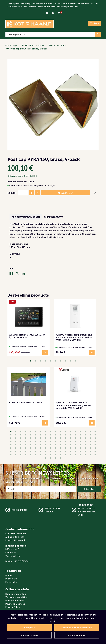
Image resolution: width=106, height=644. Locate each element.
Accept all (29, 628)
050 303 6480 (16, 517)
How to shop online (16, 574)
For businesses (13, 591)
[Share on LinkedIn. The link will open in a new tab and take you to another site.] (24, 274)
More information (77, 635)
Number (12, 193)
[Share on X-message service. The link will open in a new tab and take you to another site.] (19, 274)
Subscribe (89, 469)
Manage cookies (29, 635)
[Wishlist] (53, 13)
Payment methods (15, 584)
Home (8, 555)
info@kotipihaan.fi (15, 520)
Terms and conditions (17, 577)
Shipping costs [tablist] (54, 217)
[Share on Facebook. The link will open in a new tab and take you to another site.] (13, 274)
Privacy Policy (13, 587)
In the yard (11, 559)
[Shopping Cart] (59, 13)
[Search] (50, 34)
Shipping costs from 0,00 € (22, 176)
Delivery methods (15, 581)
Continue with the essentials (77, 628)
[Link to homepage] (30, 24)
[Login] (47, 13)
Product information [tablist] (26, 217)
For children (12, 562)
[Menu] (94, 23)
